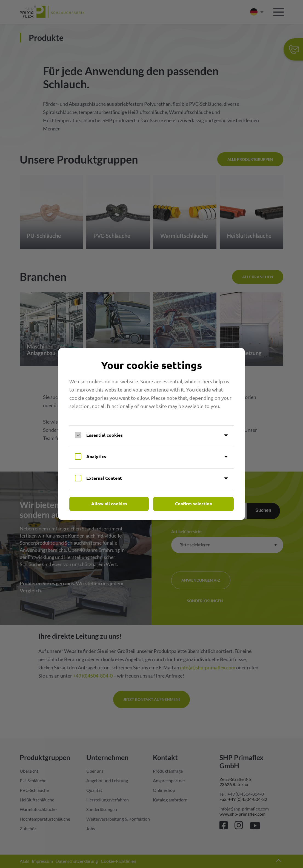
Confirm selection (194, 503)
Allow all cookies (109, 503)
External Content (104, 478)
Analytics (96, 456)
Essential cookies (105, 435)
